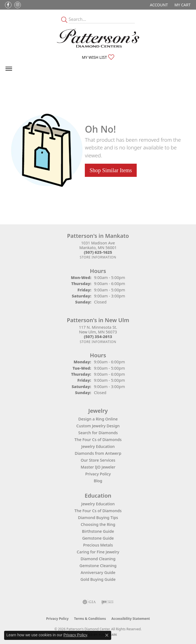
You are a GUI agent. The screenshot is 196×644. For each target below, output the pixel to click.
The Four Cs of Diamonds (98, 440)
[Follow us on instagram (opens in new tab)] (18, 5)
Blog (98, 481)
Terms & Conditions (90, 619)
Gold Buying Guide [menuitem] (98, 579)
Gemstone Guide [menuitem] (98, 538)
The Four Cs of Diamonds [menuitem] (98, 511)
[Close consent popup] (107, 635)
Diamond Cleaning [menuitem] (98, 559)
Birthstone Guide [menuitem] (98, 531)
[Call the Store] (98, 252)
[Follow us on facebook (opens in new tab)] (8, 5)
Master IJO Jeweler (98, 467)
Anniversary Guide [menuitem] (98, 572)
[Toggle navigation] (9, 69)
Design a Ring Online (98, 419)
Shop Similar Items (111, 170)
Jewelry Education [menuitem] (98, 504)
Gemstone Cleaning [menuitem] (98, 566)
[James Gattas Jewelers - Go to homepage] (98, 38)
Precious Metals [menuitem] (98, 545)
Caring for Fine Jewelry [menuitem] (98, 552)
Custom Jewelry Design (98, 426)
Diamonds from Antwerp (98, 453)
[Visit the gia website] (89, 602)
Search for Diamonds (98, 433)
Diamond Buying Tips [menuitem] (98, 518)
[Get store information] (98, 257)
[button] (158, 5)
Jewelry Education (98, 446)
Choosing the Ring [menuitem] (98, 524)
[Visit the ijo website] (107, 602)
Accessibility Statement (131, 619)
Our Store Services (98, 460)
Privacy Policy (98, 474)
